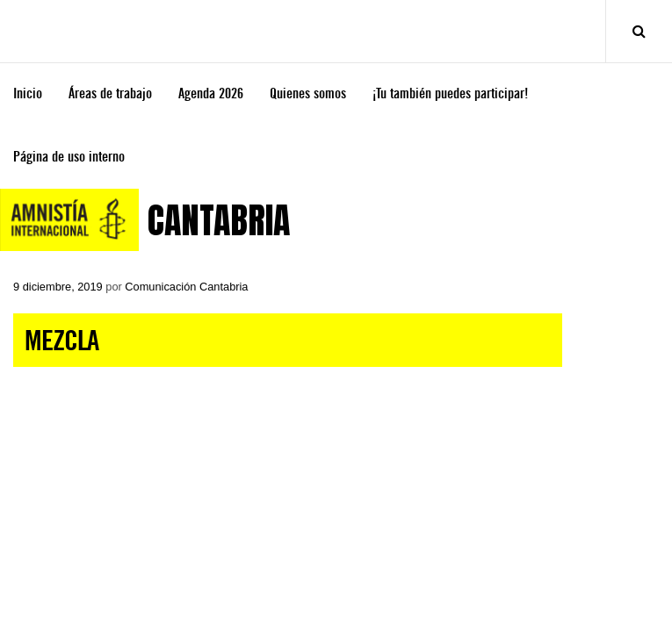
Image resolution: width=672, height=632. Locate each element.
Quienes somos (308, 93)
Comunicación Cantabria (186, 287)
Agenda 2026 (211, 93)
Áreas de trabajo (110, 93)
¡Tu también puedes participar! (450, 93)
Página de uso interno (69, 157)
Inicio (28, 93)
